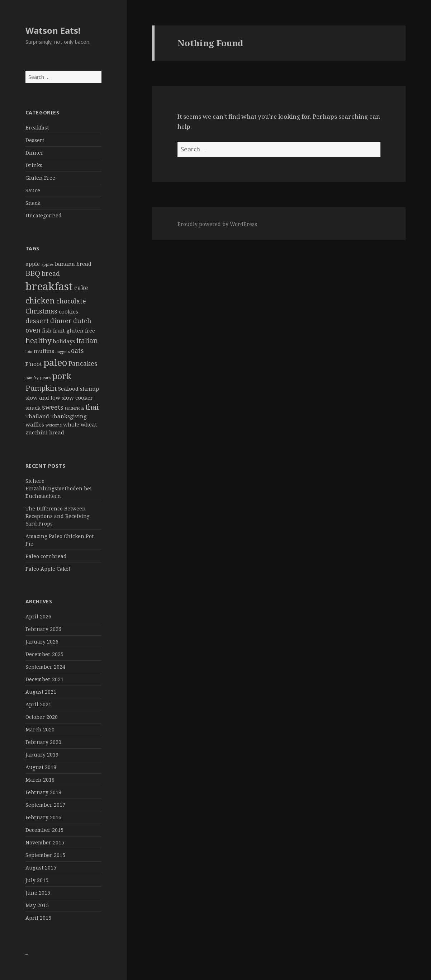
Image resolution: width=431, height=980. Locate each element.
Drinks (34, 165)
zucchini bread (45, 432)
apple (33, 264)
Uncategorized (44, 215)
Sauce (33, 190)
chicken (40, 300)
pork (62, 376)
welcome (54, 425)
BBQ (33, 273)
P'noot (34, 364)
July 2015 (37, 880)
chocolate (71, 301)
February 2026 (43, 629)
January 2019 (42, 755)
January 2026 (42, 642)
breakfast (49, 286)
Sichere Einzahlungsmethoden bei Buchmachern (59, 488)
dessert (37, 321)
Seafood (68, 388)
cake (81, 288)
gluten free (81, 330)
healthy (38, 340)
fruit (59, 330)
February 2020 (43, 742)
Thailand (37, 416)
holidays (64, 341)
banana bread (73, 264)
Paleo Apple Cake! (48, 569)
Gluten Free (40, 178)
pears (45, 378)
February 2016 (43, 817)
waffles (35, 424)
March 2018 (40, 780)
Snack (33, 203)
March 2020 (40, 729)
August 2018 (41, 767)
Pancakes (83, 363)
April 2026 (38, 616)
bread (51, 273)
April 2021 (38, 704)
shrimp (89, 388)
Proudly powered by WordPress (217, 224)
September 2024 (45, 667)
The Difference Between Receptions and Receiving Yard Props (58, 516)
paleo (55, 362)
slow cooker (77, 397)
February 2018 (43, 792)
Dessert (35, 140)
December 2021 (44, 679)
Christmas (41, 311)
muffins (44, 351)
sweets (53, 407)
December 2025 (44, 654)
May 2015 (37, 905)
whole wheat (80, 424)
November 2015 (45, 842)
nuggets (63, 352)
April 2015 (38, 918)
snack (33, 407)
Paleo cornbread (46, 556)
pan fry (32, 378)
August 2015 (41, 868)
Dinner (34, 153)
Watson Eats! (53, 30)
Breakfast (37, 128)
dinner (61, 321)
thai (92, 407)
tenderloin (74, 408)
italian (87, 340)
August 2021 (41, 692)
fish (47, 330)
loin (29, 352)
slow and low (43, 397)
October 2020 (42, 717)
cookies (68, 311)
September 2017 (45, 805)
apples (47, 264)
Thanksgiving (69, 416)
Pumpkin (41, 388)
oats (77, 350)
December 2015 (44, 830)
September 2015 (45, 855)
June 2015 (38, 893)
